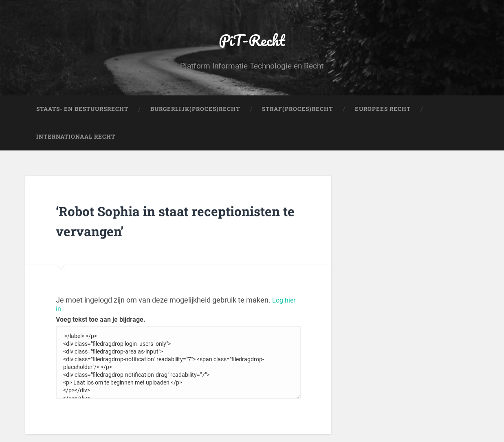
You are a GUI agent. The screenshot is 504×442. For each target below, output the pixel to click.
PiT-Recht (252, 43)
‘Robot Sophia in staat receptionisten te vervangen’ (168, 228)
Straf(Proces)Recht (297, 117)
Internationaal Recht (76, 144)
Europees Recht (383, 117)
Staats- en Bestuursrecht (82, 117)
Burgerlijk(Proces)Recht (195, 117)
